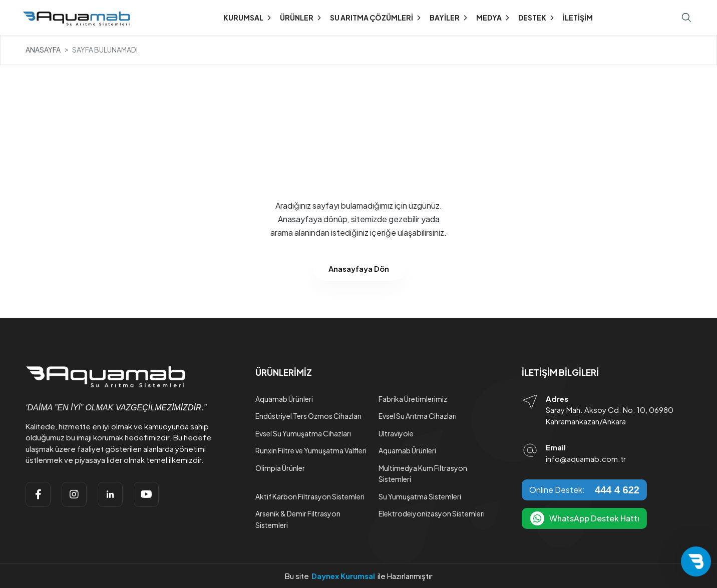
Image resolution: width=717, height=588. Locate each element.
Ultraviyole (396, 433)
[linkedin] (110, 494)
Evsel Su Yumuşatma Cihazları (303, 433)
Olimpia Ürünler (280, 468)
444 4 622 (617, 490)
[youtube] (146, 494)
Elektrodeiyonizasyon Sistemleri (432, 513)
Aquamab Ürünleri (284, 399)
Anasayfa (43, 50)
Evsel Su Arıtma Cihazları (418, 416)
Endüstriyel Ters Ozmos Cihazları (308, 416)
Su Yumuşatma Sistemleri (420, 496)
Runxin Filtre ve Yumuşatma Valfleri (311, 450)
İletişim (578, 18)
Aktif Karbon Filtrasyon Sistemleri (310, 496)
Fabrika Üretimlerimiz (413, 399)
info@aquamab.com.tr (586, 459)
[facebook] (38, 494)
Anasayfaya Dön (359, 268)
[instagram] (74, 494)
